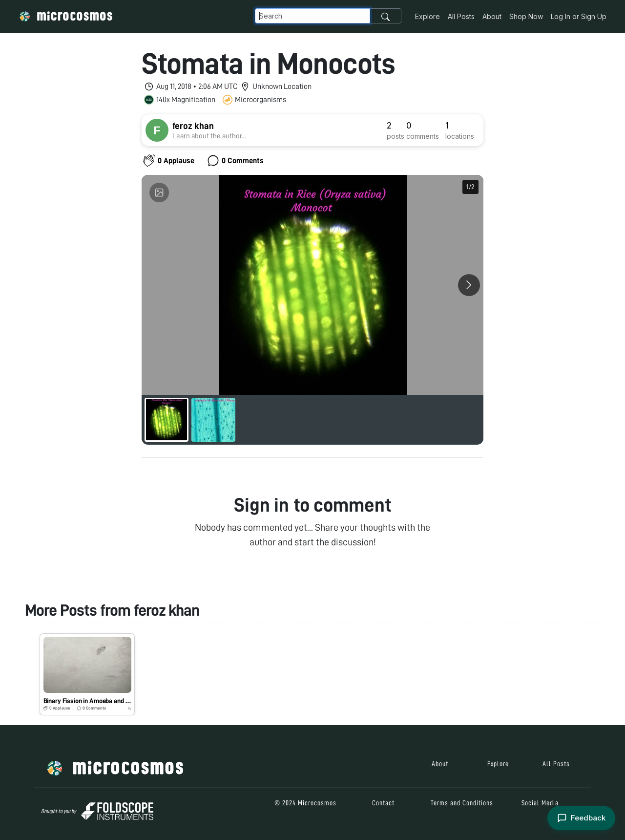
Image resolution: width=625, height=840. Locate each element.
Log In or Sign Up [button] (579, 16)
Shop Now (526, 16)
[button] (87, 674)
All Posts (461, 16)
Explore (427, 16)
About (492, 16)
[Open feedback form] (581, 818)
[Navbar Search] (312, 16)
